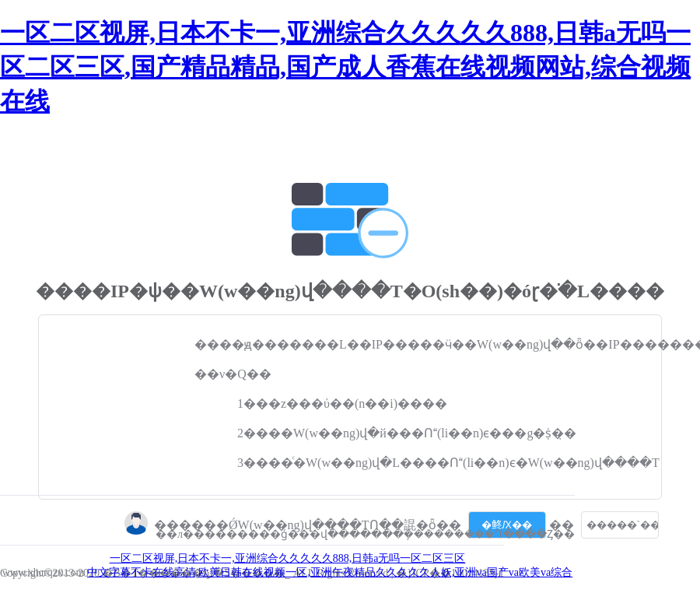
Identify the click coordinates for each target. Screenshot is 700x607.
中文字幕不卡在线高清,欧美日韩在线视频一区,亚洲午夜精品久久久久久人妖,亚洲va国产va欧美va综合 (330, 572)
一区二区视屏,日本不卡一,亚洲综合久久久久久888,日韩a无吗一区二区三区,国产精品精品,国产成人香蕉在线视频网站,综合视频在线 (345, 67)
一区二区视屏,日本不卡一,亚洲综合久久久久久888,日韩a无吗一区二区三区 (288, 558)
